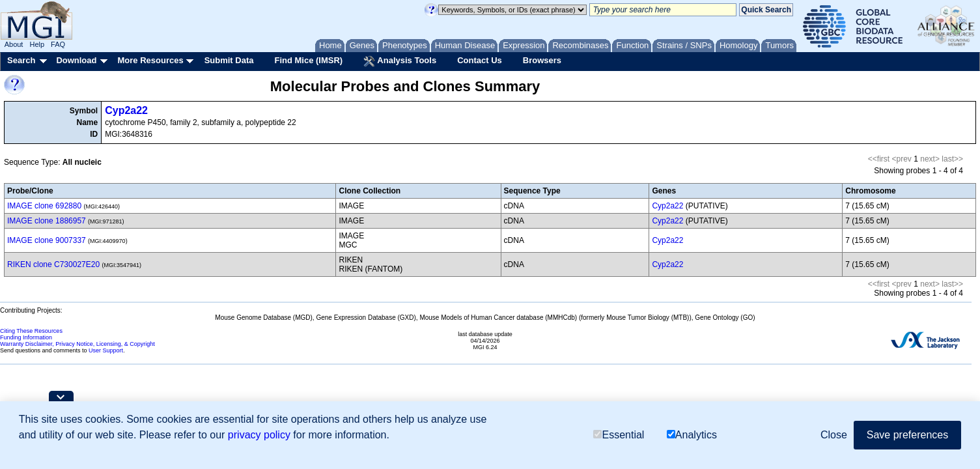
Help (37, 44)
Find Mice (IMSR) (308, 60)
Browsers (542, 60)
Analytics (692, 435)
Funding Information (26, 337)
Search (21, 60)
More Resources (150, 60)
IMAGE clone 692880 (44, 206)
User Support (106, 350)
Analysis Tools (400, 61)
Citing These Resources (31, 331)
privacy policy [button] (259, 435)
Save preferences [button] (907, 435)
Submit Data (229, 60)
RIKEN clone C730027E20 (53, 264)
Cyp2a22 (126, 110)
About (14, 44)
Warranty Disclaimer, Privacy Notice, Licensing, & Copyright (77, 344)
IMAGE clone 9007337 (47, 240)
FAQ (58, 44)
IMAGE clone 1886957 (47, 221)
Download (76, 60)
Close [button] (834, 435)
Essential (619, 435)
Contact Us (480, 60)
